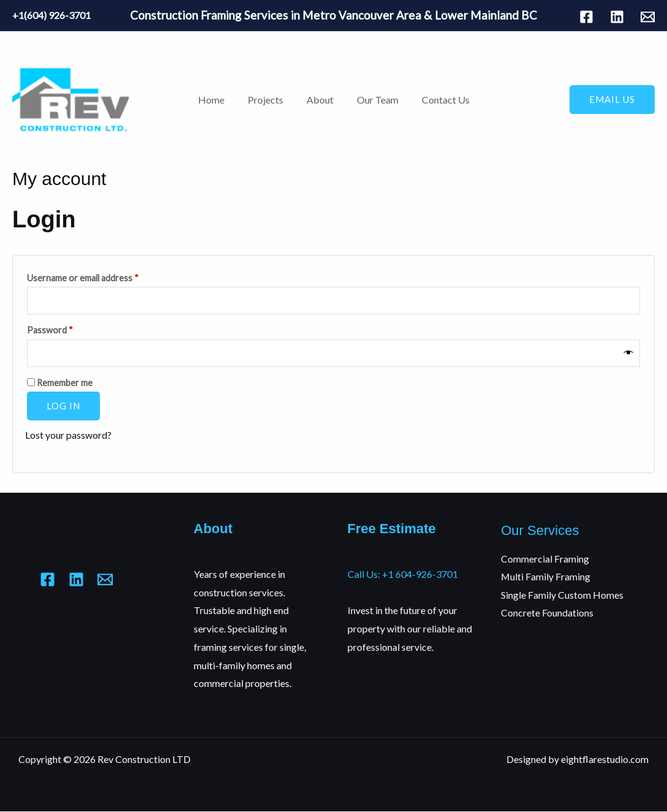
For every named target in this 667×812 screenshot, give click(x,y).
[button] (612, 100)
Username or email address (100, 276)
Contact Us (438, 100)
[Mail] (648, 17)
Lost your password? (68, 435)
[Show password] (629, 354)
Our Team (374, 100)
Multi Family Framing (546, 577)
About (320, 100)
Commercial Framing (545, 559)
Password (67, 328)
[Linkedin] (617, 17)
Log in (63, 406)
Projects (269, 100)
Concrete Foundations (547, 614)
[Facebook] (586, 17)
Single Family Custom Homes (562, 595)
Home (219, 100)
